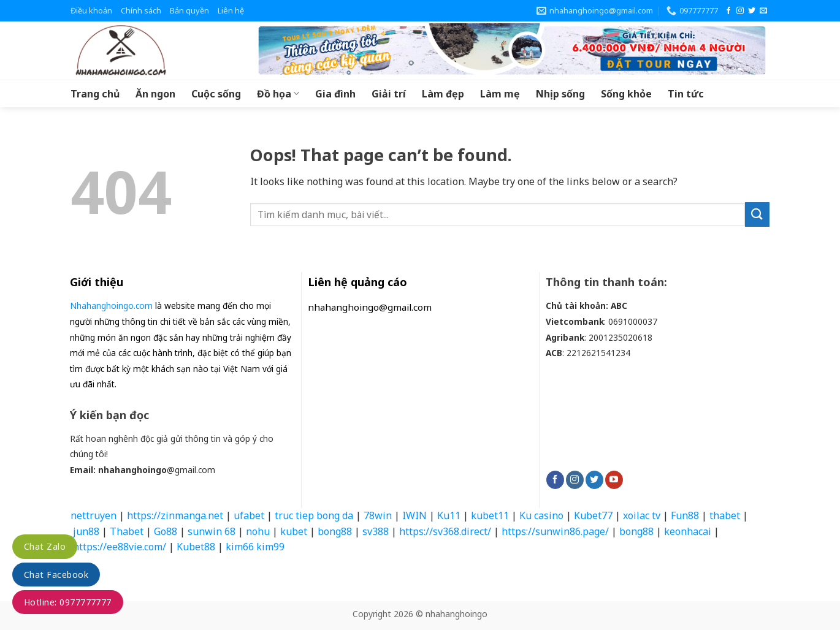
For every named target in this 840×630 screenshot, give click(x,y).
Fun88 (685, 515)
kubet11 (490, 515)
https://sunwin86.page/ (555, 531)
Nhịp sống (560, 94)
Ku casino (541, 515)
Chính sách (141, 10)
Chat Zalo (45, 546)
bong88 (335, 531)
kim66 (240, 547)
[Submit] (757, 214)
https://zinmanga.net (175, 515)
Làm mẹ (500, 94)
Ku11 (449, 515)
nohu (258, 531)
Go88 (166, 531)
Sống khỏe (626, 94)
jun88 (86, 531)
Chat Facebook (56, 575)
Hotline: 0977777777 (68, 602)
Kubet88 (196, 547)
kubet (294, 531)
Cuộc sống (216, 94)
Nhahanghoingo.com (111, 306)
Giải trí (389, 94)
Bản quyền (189, 10)
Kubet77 (593, 515)
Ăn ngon (155, 94)
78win (378, 515)
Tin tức (686, 94)
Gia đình (335, 94)
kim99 (273, 547)
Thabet (127, 531)
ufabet (249, 515)
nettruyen (94, 515)
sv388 (376, 531)
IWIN (414, 515)
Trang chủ (95, 94)
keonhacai (688, 531)
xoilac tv (642, 515)
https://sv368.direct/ (445, 531)
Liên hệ (231, 10)
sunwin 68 (212, 531)
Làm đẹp (443, 94)
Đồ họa (278, 94)
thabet (725, 515)
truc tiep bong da (314, 515)
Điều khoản (91, 10)
